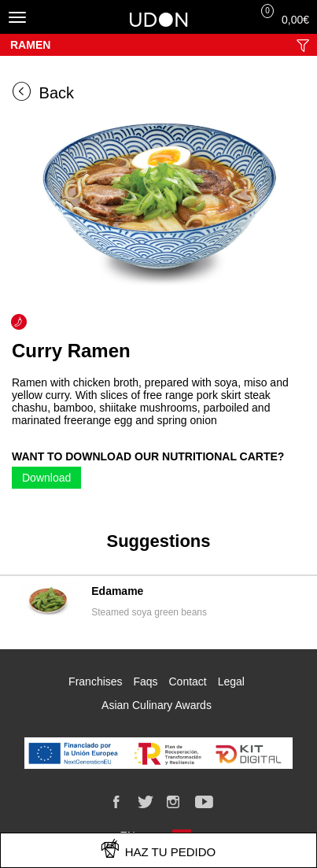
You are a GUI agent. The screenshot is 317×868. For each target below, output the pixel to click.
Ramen (30, 45)
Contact (187, 681)
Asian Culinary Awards (157, 705)
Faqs (145, 681)
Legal (231, 681)
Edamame (117, 591)
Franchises (95, 681)
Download (46, 478)
